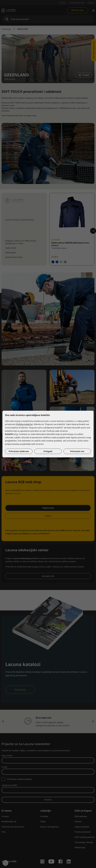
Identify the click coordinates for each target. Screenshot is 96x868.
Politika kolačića (24, 424)
